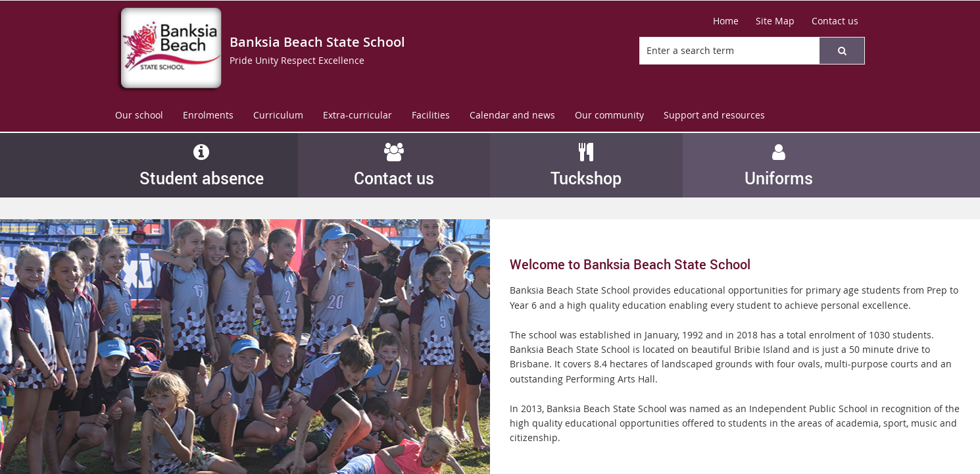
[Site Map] (775, 21)
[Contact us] (835, 21)
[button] (842, 51)
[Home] (726, 21)
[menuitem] (139, 116)
